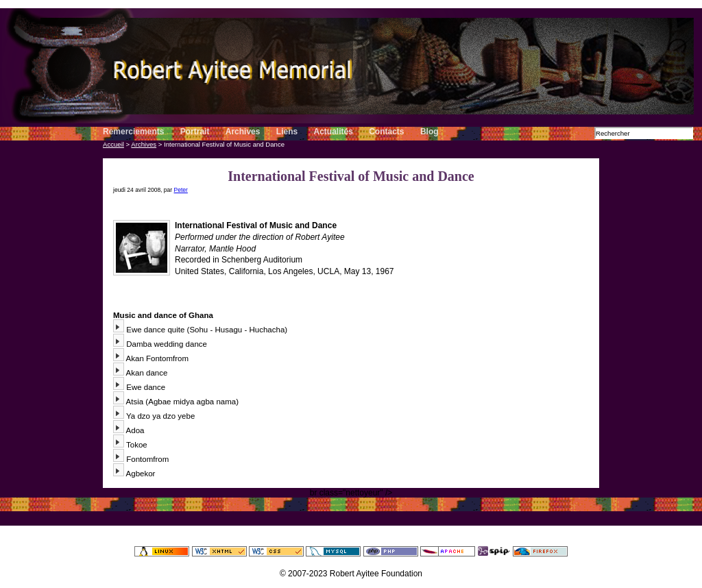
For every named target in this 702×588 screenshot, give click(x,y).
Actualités (334, 132)
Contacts (386, 132)
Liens (288, 132)
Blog (429, 132)
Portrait (195, 132)
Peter (181, 190)
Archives (243, 132)
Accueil (113, 144)
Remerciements (133, 132)
